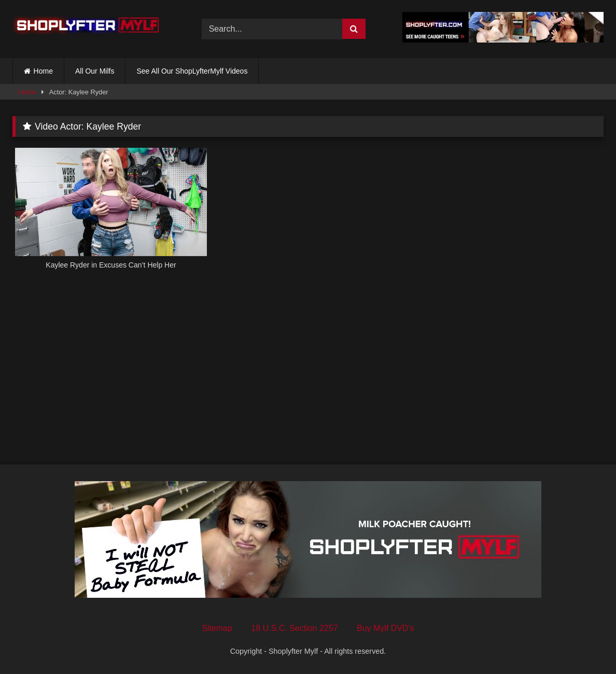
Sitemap (217, 628)
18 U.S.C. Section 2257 (294, 628)
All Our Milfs (95, 71)
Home (43, 71)
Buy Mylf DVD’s (386, 628)
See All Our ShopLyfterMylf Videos (192, 71)
